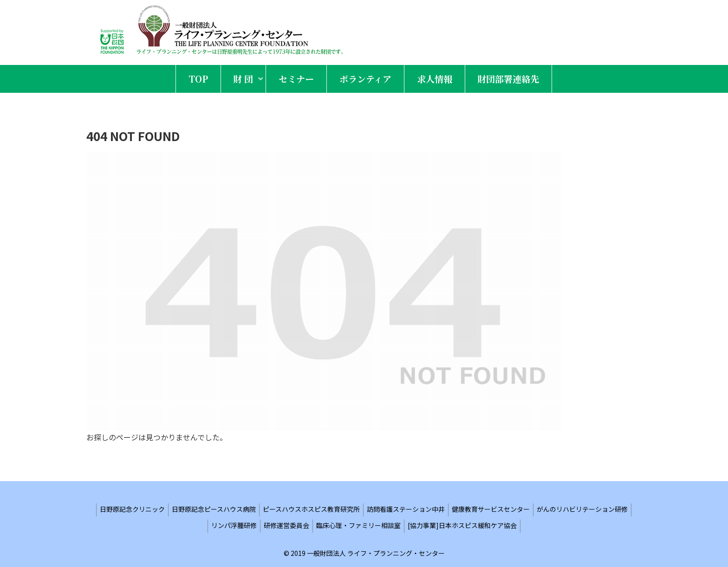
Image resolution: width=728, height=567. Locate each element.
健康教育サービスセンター (491, 509)
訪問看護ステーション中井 (406, 509)
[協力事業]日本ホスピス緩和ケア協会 (462, 525)
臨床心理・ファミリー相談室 (358, 525)
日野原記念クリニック (132, 509)
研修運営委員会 (286, 525)
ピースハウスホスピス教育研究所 (311, 509)
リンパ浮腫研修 (234, 525)
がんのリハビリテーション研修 (582, 509)
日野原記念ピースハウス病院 (214, 509)
